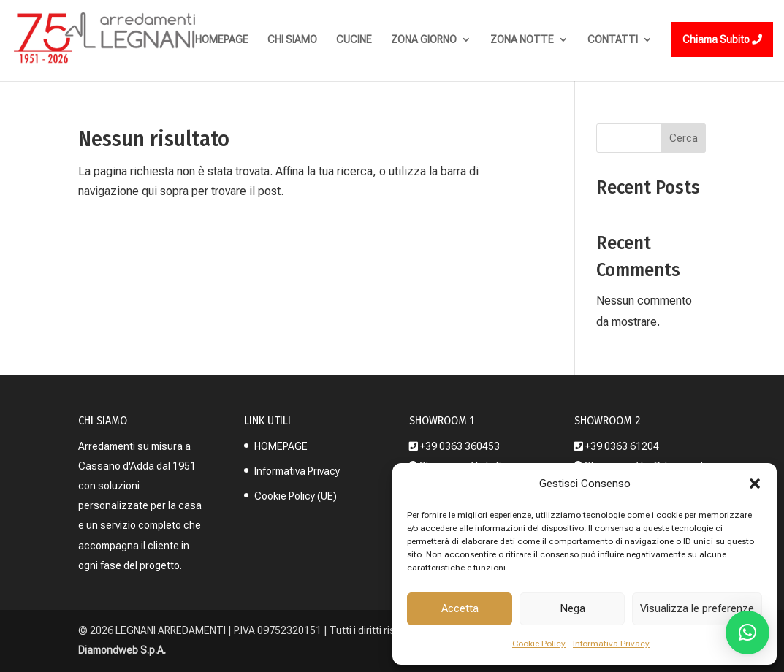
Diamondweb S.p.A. (122, 650)
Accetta (460, 608)
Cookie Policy (539, 644)
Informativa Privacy (611, 644)
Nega (572, 608)
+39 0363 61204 (622, 446)
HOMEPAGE (281, 446)
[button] (755, 484)
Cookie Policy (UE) (296, 496)
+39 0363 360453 (460, 446)
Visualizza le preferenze (697, 608)
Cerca (684, 138)
